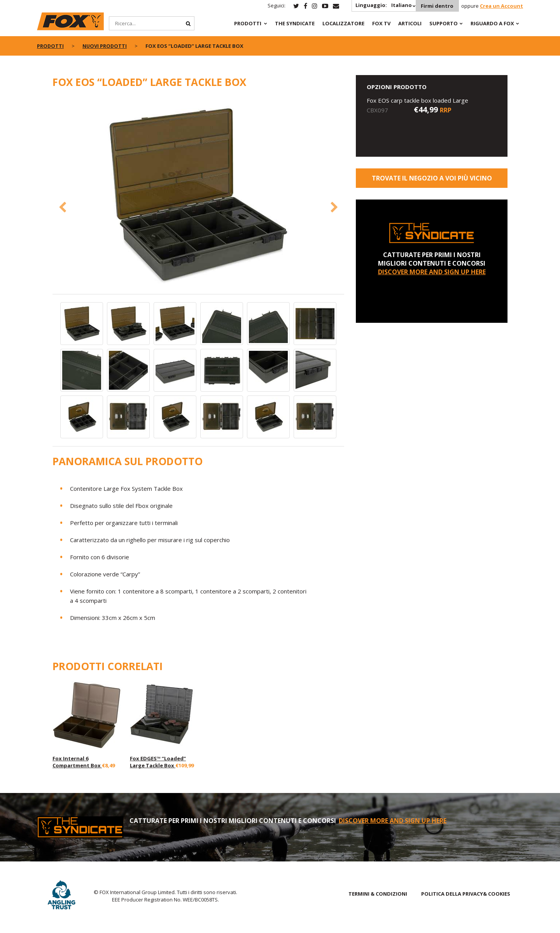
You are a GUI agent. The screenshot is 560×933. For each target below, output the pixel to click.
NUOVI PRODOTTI (105, 46)
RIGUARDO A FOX (492, 23)
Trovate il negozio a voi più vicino (432, 178)
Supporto (444, 23)
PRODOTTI (248, 23)
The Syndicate (295, 23)
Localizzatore (343, 23)
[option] (198, 195)
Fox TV (381, 23)
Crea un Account (501, 6)
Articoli (410, 23)
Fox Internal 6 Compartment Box (77, 762)
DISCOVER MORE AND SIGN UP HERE (432, 272)
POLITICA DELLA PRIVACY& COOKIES (466, 894)
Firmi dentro (437, 6)
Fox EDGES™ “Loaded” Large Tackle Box (158, 762)
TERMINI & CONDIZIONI (378, 894)
